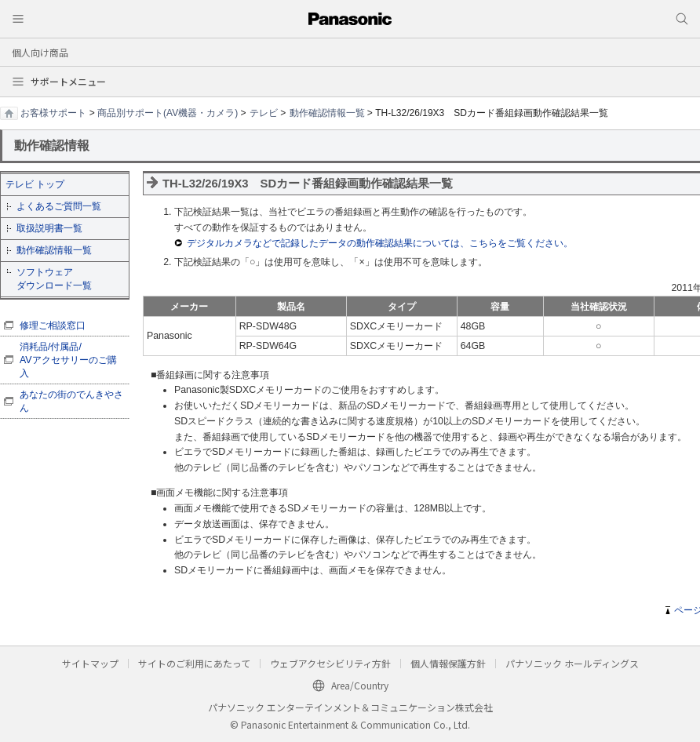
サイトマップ (90, 663)
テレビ (264, 113)
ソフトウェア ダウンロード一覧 (54, 279)
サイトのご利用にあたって (194, 663)
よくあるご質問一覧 (59, 206)
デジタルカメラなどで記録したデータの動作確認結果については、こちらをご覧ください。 (380, 243)
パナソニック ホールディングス (572, 663)
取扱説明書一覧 (49, 228)
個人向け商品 (40, 52)
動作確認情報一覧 (327, 113)
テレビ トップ (35, 184)
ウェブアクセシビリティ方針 (330, 663)
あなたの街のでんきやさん (71, 401)
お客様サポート (53, 113)
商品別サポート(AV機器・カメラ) (168, 113)
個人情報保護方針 (448, 663)
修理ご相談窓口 (53, 326)
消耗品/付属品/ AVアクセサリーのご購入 (68, 360)
